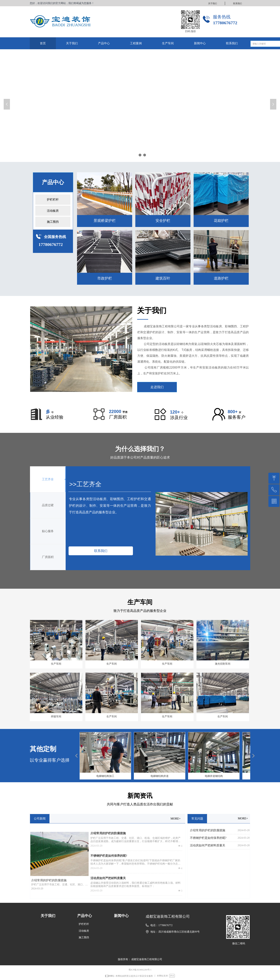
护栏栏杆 (53, 200)
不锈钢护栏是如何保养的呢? (109, 856)
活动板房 (53, 211)
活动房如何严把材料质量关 (108, 878)
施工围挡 (53, 222)
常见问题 (197, 819)
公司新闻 (40, 819)
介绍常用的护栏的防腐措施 (108, 833)
